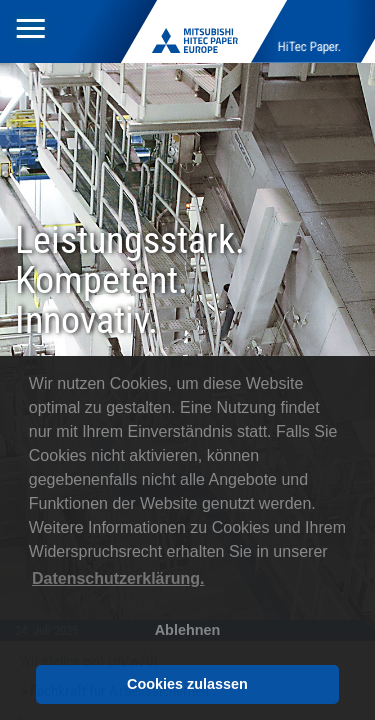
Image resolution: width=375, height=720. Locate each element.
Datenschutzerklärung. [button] (118, 578)
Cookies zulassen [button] (187, 684)
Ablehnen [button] (188, 630)
